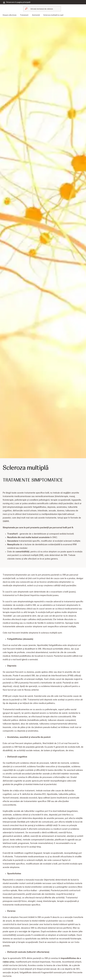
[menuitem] (10, 15)
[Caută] (43, 9)
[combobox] (42, 9)
